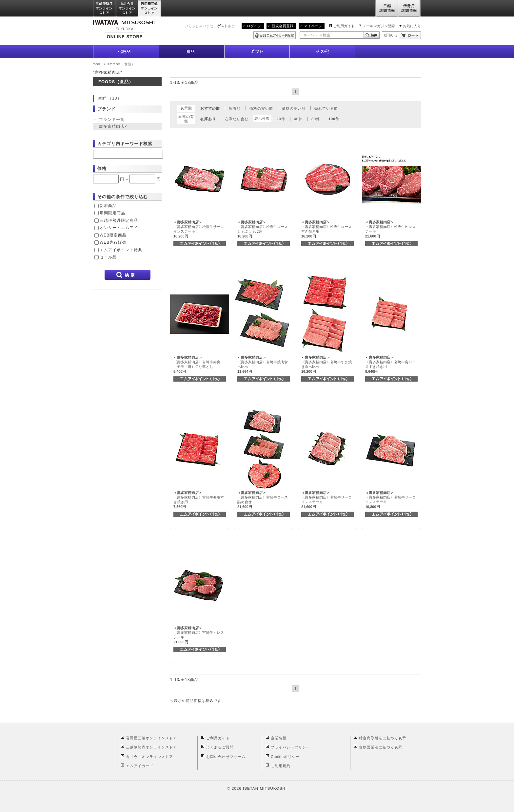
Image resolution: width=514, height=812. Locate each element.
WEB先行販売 (113, 242)
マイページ (313, 26)
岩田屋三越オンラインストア (150, 9)
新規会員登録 (283, 26)
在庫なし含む (237, 119)
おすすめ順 (210, 108)
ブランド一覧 (112, 120)
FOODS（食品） (121, 64)
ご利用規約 (281, 766)
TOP (97, 64)
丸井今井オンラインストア (127, 9)
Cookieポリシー (285, 757)
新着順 (235, 108)
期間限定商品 (112, 213)
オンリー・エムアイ (119, 228)
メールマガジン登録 (379, 26)
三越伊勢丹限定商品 (119, 220)
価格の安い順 (261, 108)
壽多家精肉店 (114, 127)
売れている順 (326, 108)
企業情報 (279, 738)
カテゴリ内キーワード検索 (125, 144)
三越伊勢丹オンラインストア (105, 9)
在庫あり (208, 119)
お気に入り (412, 26)
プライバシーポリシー (290, 747)
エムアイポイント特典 (121, 250)
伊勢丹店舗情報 (409, 9)
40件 (298, 119)
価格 (102, 169)
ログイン (254, 26)
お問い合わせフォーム (226, 757)
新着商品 (108, 206)
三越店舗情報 (387, 9)
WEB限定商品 (113, 235)
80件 (316, 119)
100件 (334, 119)
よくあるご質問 (220, 747)
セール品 (108, 257)
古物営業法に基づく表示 (381, 747)
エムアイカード (140, 766)
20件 (281, 119)
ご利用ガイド (344, 26)
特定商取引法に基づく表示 (383, 738)
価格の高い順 (294, 108)
